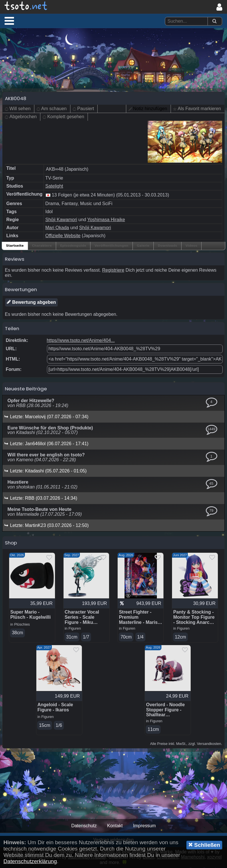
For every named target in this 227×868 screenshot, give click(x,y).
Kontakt (115, 826)
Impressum (144, 826)
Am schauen (54, 109)
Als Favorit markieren (199, 109)
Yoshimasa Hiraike (106, 220)
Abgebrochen (23, 117)
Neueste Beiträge (26, 389)
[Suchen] (214, 21)
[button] (9, 21)
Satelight (54, 186)
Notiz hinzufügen (150, 109)
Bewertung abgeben (31, 302)
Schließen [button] (204, 845)
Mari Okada (57, 228)
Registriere (113, 270)
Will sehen (20, 109)
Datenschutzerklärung (30, 861)
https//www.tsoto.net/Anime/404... (81, 341)
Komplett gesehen (66, 117)
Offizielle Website (63, 236)
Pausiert (86, 109)
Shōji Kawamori (61, 220)
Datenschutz (84, 826)
